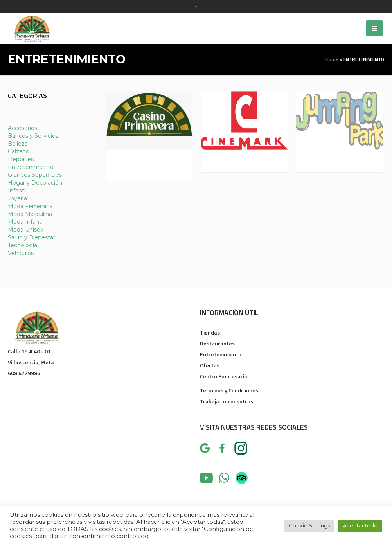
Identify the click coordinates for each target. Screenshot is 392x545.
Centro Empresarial (224, 376)
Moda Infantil (26, 222)
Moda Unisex (25, 230)
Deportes (21, 159)
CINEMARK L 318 (232, 160)
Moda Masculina (30, 214)
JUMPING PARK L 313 (332, 160)
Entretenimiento (31, 167)
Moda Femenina (30, 206)
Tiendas (210, 332)
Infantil (17, 191)
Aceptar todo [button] (360, 525)
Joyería (17, 198)
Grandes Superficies (35, 175)
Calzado (19, 151)
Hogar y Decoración (35, 183)
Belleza (18, 144)
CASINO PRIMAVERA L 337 (144, 164)
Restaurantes (217, 343)
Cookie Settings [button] (309, 525)
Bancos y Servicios (33, 136)
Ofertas (210, 365)
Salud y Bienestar (31, 237)
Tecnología (22, 245)
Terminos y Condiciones (229, 390)
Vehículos (21, 253)
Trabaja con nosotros (227, 401)
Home (332, 59)
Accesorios (22, 128)
